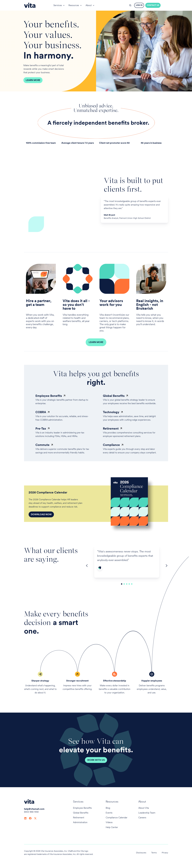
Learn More (33, 80)
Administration (80, 822)
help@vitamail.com (34, 809)
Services (58, 5)
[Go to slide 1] (122, 584)
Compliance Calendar (117, 817)
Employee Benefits (82, 808)
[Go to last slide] (87, 566)
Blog (108, 808)
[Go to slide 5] (132, 584)
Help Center (112, 827)
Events (109, 813)
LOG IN (139, 5)
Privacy (165, 853)
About (89, 5)
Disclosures (141, 853)
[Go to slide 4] (129, 584)
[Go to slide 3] (127, 584)
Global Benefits (81, 813)
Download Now (41, 514)
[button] (130, 5)
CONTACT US (153, 5)
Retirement (79, 817)
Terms (154, 853)
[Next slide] (167, 566)
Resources (74, 5)
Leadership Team (147, 813)
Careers (142, 817)
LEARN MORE (96, 342)
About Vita (144, 808)
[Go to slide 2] (124, 584)
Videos (109, 822)
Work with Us (96, 760)
